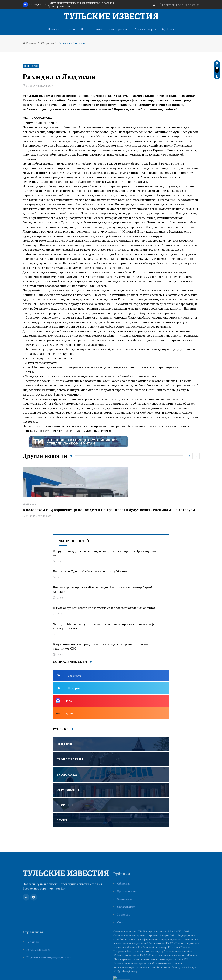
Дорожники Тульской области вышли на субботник (90, 571)
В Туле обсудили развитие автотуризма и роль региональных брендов (104, 608)
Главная (30, 43)
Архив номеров (145, 29)
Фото (85, 29)
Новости (54, 29)
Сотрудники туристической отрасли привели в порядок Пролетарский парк (81, 5)
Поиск (168, 29)
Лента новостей (74, 541)
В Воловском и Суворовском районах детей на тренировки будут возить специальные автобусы (109, 510)
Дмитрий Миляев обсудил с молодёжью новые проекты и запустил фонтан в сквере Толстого (108, 626)
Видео (99, 29)
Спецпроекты (119, 29)
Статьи (70, 29)
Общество (48, 43)
